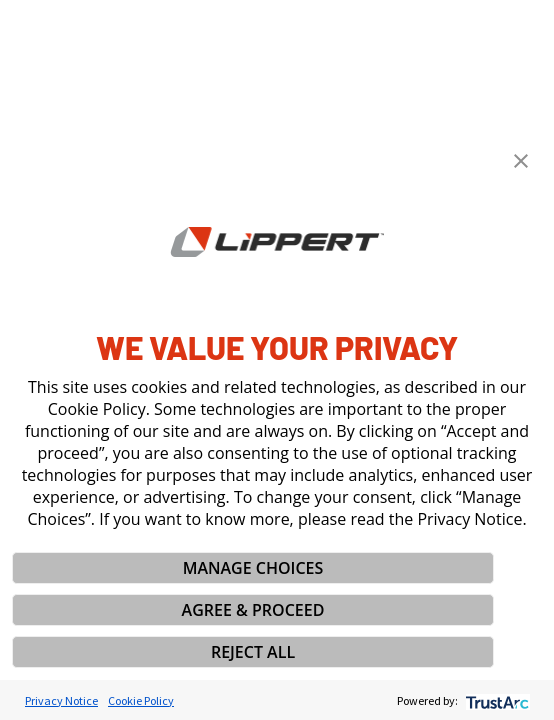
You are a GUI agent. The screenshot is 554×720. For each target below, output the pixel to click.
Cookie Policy (141, 700)
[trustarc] (495, 700)
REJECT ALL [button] (253, 652)
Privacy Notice (61, 700)
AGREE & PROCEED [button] (253, 610)
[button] (521, 161)
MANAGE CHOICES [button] (253, 568)
